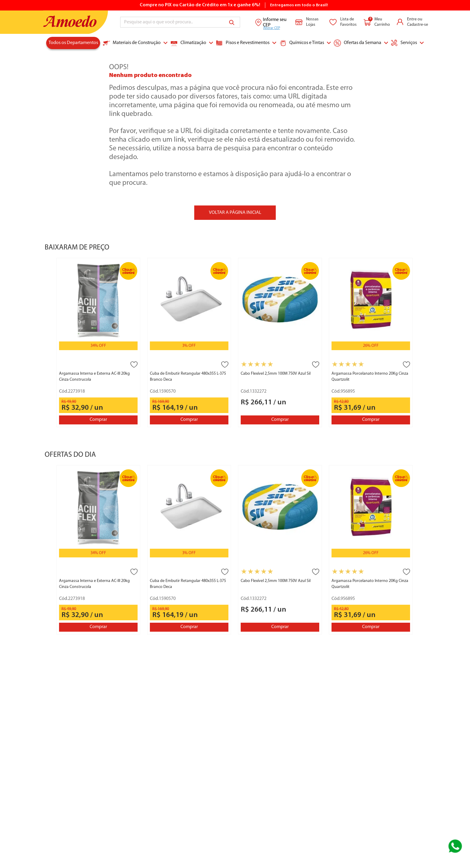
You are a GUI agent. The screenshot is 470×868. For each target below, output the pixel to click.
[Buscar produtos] (233, 22)
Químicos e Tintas (302, 43)
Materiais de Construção (132, 43)
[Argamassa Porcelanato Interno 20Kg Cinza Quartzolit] (371, 342)
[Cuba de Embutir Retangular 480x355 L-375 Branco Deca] (189, 342)
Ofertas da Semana (357, 43)
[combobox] (180, 22)
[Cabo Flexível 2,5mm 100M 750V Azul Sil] (280, 342)
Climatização (188, 43)
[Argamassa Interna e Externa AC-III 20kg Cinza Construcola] (98, 342)
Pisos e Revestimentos (242, 43)
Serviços (404, 43)
